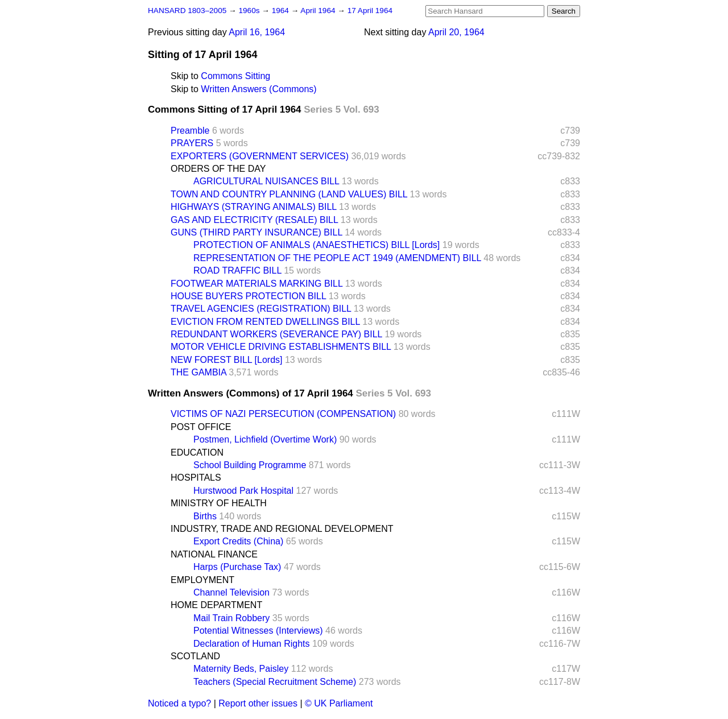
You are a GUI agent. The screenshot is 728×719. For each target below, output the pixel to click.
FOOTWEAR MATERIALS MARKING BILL (257, 284)
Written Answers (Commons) (258, 89)
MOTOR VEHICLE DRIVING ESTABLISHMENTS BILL (281, 347)
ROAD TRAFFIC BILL (237, 270)
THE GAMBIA (198, 372)
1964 (282, 11)
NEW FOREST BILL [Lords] (227, 360)
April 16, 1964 (257, 32)
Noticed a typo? (179, 703)
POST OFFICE (201, 427)
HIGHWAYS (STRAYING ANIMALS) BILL (254, 207)
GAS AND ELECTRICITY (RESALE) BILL (254, 220)
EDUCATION (197, 453)
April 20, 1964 (456, 32)
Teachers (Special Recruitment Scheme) (275, 682)
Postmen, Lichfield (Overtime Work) (265, 439)
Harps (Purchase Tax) (237, 567)
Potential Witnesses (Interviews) (258, 631)
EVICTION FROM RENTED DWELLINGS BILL (265, 322)
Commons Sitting (235, 76)
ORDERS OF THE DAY (218, 169)
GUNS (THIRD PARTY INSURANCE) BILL (257, 232)
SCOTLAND (195, 656)
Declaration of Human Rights (252, 644)
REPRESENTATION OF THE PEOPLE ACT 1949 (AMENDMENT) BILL (337, 258)
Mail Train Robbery (231, 618)
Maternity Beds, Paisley (241, 669)
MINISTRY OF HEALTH (219, 503)
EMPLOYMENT (202, 580)
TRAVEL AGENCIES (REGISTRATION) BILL (261, 309)
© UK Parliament (339, 703)
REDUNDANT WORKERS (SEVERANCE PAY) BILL (276, 334)
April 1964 (319, 11)
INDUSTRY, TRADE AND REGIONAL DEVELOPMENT (282, 529)
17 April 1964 (370, 11)
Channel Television (231, 592)
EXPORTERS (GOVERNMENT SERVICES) (260, 156)
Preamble (190, 131)
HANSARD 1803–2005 (187, 11)
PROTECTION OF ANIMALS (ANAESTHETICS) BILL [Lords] (317, 245)
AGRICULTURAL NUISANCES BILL (266, 181)
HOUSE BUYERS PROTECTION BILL (248, 296)
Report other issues (258, 703)
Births (205, 516)
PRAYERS (192, 143)
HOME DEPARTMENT (216, 605)
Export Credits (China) (238, 541)
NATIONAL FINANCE (214, 554)
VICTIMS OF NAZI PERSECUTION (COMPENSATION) (283, 414)
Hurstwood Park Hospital (243, 491)
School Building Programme (250, 465)
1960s (250, 11)
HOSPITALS (196, 478)
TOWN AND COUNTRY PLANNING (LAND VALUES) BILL (289, 194)
